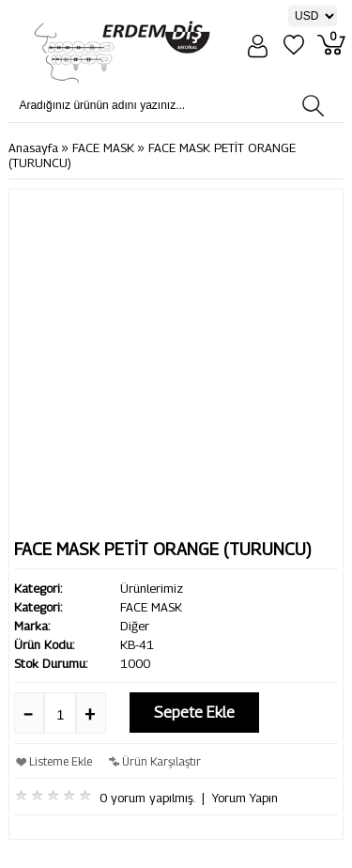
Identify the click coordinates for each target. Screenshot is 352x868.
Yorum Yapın (245, 798)
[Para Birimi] (313, 16)
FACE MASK (103, 147)
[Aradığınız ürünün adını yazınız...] (160, 105)
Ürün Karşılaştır (161, 761)
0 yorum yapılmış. (147, 798)
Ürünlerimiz (152, 588)
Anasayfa (33, 147)
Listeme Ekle (61, 761)
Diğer (135, 626)
